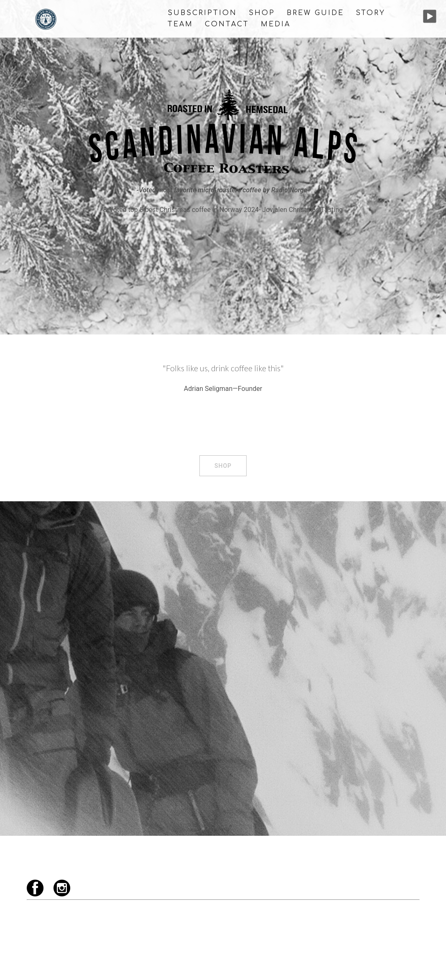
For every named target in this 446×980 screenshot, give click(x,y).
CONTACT (227, 24)
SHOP (262, 13)
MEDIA (276, 24)
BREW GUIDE (315, 13)
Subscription (202, 13)
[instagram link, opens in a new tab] (416, 966)
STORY (371, 13)
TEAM (180, 24)
